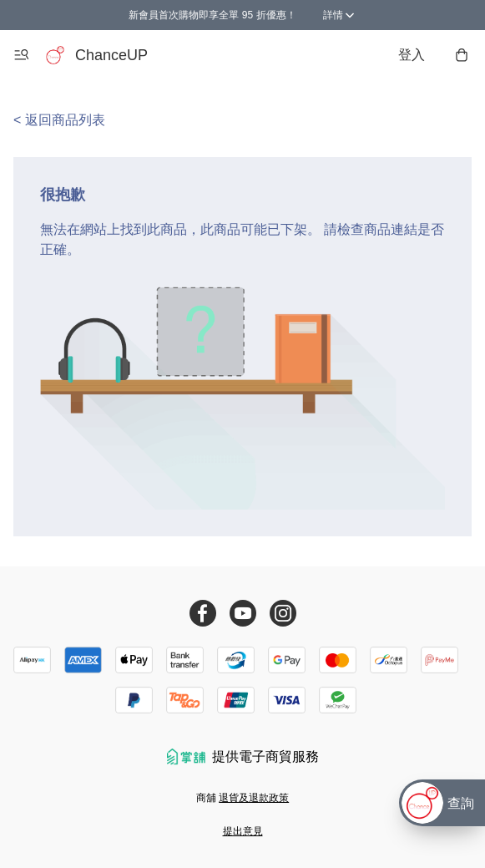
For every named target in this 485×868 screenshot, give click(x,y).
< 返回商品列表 (59, 120)
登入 (412, 55)
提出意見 (243, 831)
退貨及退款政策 (254, 798)
